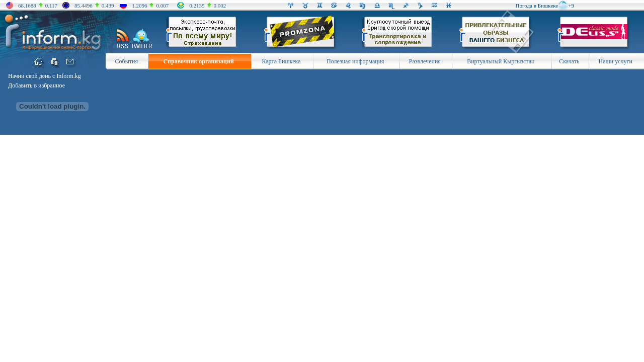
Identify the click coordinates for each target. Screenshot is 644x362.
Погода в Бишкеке (537, 6)
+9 (571, 6)
